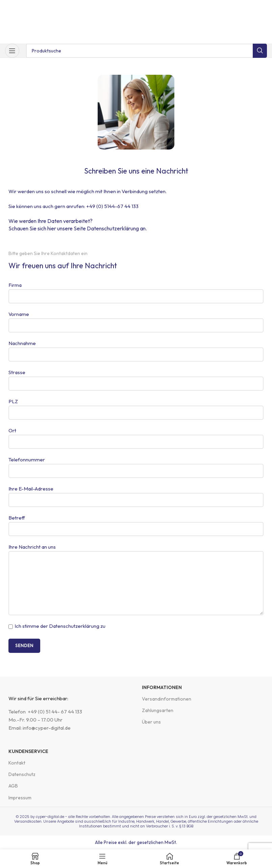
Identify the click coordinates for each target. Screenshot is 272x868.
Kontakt (17, 763)
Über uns (151, 722)
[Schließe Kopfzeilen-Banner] (264, 7)
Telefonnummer (136, 465)
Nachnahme (136, 349)
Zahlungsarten (158, 710)
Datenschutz (22, 774)
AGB (13, 786)
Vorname (136, 319)
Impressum (20, 798)
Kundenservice (28, 751)
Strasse (136, 378)
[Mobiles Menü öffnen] (12, 51)
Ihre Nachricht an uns (136, 565)
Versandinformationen (167, 699)
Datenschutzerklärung (113, 228)
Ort (136, 436)
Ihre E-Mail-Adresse (136, 494)
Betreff (136, 523)
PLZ (136, 407)
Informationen (162, 687)
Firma (136, 290)
